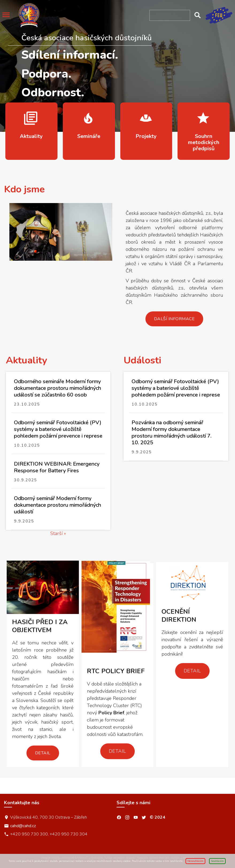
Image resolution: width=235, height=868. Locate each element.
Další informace (174, 319)
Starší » (58, 533)
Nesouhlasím (195, 861)
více (31, 131)
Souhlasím (217, 861)
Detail (43, 753)
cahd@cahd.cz (23, 826)
